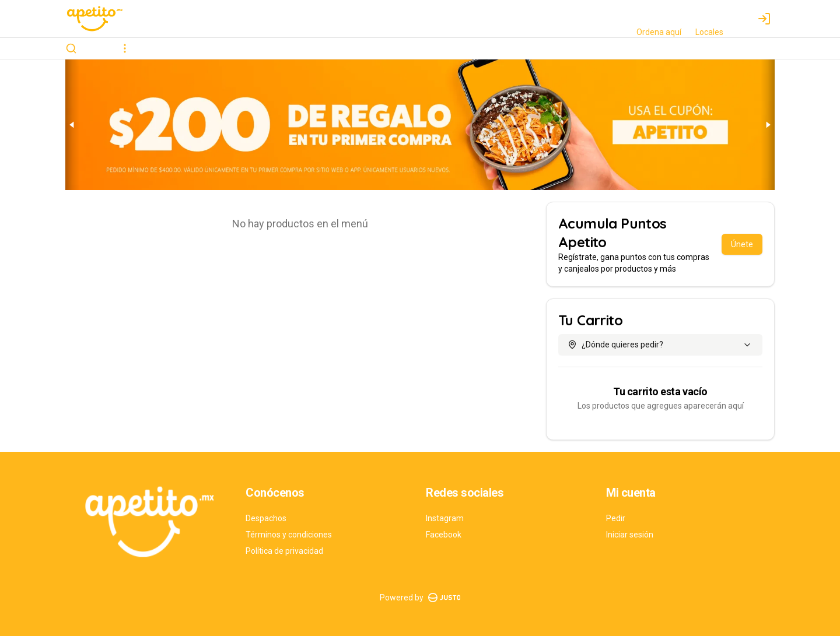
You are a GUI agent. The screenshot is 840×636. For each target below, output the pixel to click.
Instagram (445, 518)
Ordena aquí (659, 32)
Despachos (266, 518)
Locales (709, 32)
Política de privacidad (284, 551)
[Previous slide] (72, 125)
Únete (742, 244)
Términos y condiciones (289, 535)
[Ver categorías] (125, 48)
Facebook (444, 535)
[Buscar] (71, 48)
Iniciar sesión (630, 535)
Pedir (616, 518)
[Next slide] (768, 125)
